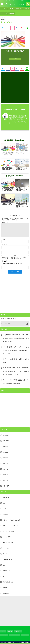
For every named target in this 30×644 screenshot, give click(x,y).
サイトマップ (26, 9)
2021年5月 (6, 458)
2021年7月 (6, 452)
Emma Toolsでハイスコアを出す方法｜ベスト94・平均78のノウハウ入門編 (16, 382)
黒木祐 (5, 119)
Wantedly (5, 514)
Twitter (5, 509)
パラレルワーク (7, 548)
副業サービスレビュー (9, 571)
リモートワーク (7, 560)
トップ (4, 9)
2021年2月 (6, 475)
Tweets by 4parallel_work (8, 319)
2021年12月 (6, 435)
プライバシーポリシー (4, 14)
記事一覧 (11, 9)
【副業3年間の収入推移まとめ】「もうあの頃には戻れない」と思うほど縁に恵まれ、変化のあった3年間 (16, 338)
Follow (15, 54)
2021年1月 (6, 480)
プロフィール (19, 9)
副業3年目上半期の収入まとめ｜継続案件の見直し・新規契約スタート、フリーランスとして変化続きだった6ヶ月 (16, 371)
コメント (5, 222)
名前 (4, 240)
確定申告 (5, 588)
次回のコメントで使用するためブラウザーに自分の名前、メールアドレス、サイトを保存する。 (14, 258)
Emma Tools (6, 498)
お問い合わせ (11, 14)
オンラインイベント (9, 531)
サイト (3, 250)
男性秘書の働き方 (8, 582)
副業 (4, 565)
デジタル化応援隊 (8, 543)
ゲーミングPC (7, 537)
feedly (15, 59)
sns (4, 503)
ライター (5, 554)
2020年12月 (6, 486)
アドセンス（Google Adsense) (11, 520)
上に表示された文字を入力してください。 (12, 264)
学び (4, 576)
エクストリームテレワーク (10, 526)
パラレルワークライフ (11, 642)
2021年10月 (6, 441)
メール (4, 245)
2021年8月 (6, 447)
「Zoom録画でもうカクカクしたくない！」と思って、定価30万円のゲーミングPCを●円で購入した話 (16, 350)
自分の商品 (6, 593)
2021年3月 (6, 469)
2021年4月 (6, 463)
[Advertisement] (15, 87)
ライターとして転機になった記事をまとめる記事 (16, 361)
